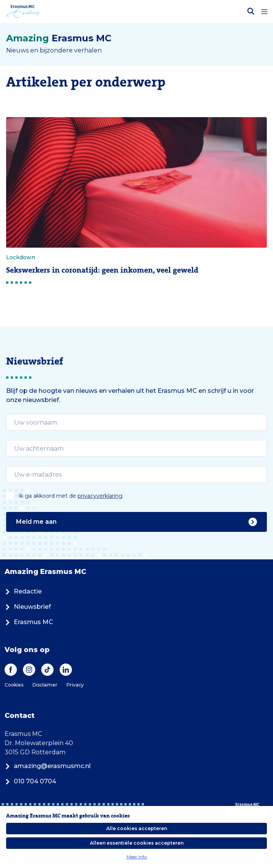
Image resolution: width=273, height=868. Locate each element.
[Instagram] (29, 670)
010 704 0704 (30, 781)
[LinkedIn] (66, 670)
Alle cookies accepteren (137, 828)
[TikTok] (47, 670)
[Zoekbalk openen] (251, 11)
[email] (136, 422)
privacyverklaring (100, 496)
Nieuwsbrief (28, 607)
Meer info (137, 857)
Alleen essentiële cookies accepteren (137, 843)
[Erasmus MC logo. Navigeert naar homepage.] (23, 11)
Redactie (23, 591)
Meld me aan (136, 522)
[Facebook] (11, 670)
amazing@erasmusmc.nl (48, 766)
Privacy (75, 685)
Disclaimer (45, 685)
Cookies (14, 685)
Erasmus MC (29, 622)
